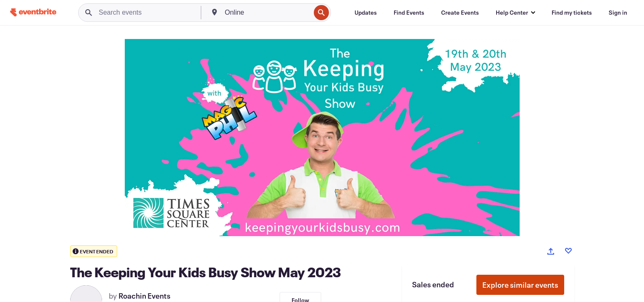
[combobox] (267, 13)
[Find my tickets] (572, 13)
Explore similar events (520, 285)
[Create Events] (460, 13)
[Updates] (366, 13)
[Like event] (568, 251)
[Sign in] (618, 13)
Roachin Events (145, 296)
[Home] (33, 12)
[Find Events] (409, 13)
